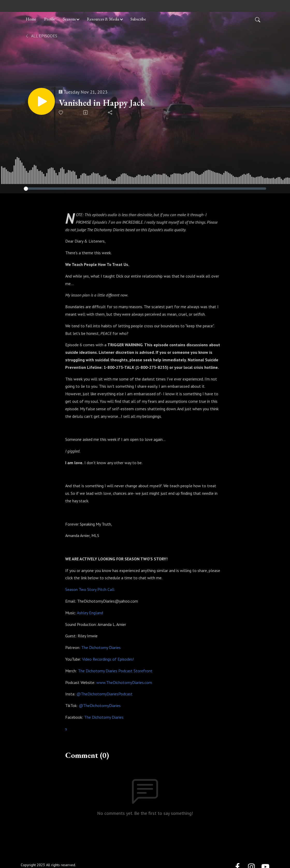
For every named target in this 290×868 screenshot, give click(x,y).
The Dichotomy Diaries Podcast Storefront (115, 671)
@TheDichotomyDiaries (100, 705)
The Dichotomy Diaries (101, 647)
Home (31, 19)
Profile (50, 19)
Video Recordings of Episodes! (108, 659)
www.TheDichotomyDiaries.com (124, 682)
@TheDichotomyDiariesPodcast (104, 694)
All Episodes (41, 36)
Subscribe (138, 19)
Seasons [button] (70, 19)
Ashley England (90, 613)
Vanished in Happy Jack (102, 103)
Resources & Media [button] (103, 19)
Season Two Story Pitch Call (90, 589)
